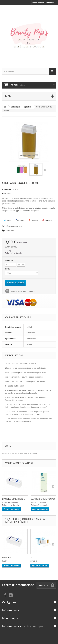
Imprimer (11, 231)
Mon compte (10, 618)
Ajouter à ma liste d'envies (22, 291)
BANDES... (8, 557)
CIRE (8, 269)
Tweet (8, 220)
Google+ (33, 220)
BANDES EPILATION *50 (43, 499)
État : (5, 193)
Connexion (50, 2)
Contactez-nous (38, 2)
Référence (7, 189)
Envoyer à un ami (14, 226)
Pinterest (47, 220)
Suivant (45, 170)
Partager (20, 220)
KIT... (33, 557)
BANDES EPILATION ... (14, 499)
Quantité (9, 260)
